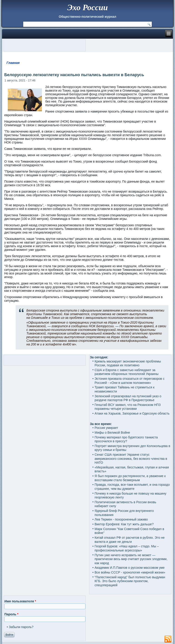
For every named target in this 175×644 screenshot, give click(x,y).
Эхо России (87, 8)
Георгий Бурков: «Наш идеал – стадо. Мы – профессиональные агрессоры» (127, 548)
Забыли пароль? (21, 627)
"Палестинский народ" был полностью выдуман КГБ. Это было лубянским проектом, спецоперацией (130, 581)
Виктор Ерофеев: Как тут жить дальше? (124, 524)
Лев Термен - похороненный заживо (121, 519)
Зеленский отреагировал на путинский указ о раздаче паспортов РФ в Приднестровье (128, 398)
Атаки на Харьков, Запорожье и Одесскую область (132, 413)
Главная (13, 63)
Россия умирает (106, 428)
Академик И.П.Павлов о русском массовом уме (130, 568)
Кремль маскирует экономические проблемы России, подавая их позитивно (128, 363)
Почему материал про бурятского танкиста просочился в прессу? (126, 439)
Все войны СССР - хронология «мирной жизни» (130, 572)
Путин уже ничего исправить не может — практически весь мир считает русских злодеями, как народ (131, 559)
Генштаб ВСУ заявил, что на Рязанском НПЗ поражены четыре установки (128, 407)
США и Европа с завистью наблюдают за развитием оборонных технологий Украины (126, 372)
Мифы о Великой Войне (112, 433)
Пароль (11, 614)
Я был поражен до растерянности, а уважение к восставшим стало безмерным (130, 478)
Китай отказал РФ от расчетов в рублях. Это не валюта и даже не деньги (130, 540)
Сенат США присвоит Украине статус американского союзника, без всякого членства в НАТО (131, 459)
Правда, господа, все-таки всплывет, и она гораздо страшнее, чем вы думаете (132, 487)
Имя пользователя (20, 601)
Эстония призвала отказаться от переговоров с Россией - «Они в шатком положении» (130, 381)
